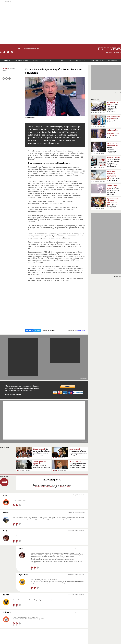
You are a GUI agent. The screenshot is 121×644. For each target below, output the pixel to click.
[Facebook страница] (4, 52)
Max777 (6, 595)
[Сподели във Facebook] (4, 79)
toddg (5, 495)
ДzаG (5, 531)
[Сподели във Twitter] (7, 79)
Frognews (52, 330)
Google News (81, 331)
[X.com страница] (8, 52)
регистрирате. (65, 487)
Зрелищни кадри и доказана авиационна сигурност (113, 190)
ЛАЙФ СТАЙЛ (112, 60)
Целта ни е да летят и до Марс (113, 176)
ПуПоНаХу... (24, 575)
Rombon (6, 512)
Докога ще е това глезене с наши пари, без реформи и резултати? (113, 107)
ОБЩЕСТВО (48, 60)
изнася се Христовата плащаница (113, 203)
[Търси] (20, 48)
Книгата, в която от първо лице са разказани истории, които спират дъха (113, 162)
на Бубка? (113, 134)
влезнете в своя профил (43, 487)
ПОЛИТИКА (60, 60)
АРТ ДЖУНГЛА (81, 60)
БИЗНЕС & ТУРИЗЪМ (97, 60)
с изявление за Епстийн (113, 119)
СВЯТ (70, 60)
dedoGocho (7, 612)
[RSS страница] (12, 52)
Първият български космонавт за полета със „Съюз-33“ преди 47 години (113, 149)
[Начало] (1, 52)
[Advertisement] (19, 22)
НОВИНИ (7, 60)
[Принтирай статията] (10, 79)
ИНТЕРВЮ (36, 60)
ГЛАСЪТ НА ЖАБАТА (21, 60)
